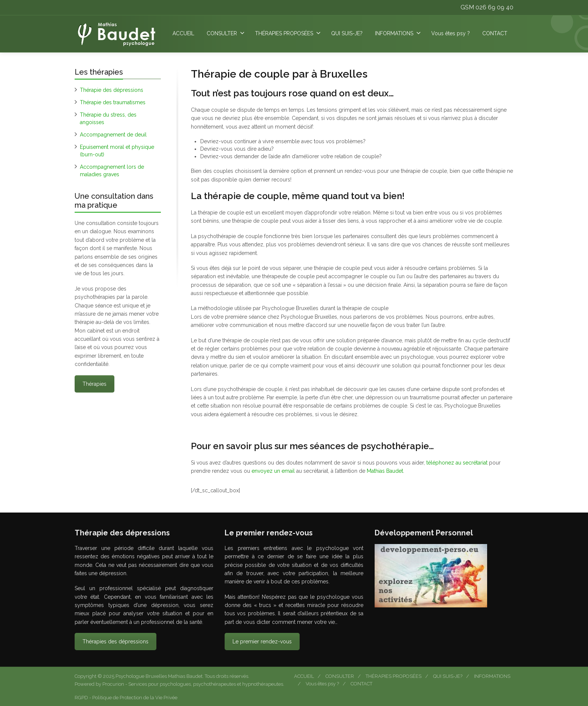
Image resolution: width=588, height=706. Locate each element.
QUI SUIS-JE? (347, 33)
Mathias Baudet (385, 471)
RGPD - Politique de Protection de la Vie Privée (126, 698)
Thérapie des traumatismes (113, 102)
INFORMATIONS (398, 33)
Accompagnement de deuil (113, 135)
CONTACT (495, 33)
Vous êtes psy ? (451, 33)
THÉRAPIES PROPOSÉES (288, 33)
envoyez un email (273, 471)
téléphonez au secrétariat (458, 463)
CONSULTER (226, 33)
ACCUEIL (183, 33)
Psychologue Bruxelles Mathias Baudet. (160, 676)
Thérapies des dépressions (115, 642)
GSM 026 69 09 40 (487, 7)
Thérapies (94, 384)
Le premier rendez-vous (262, 642)
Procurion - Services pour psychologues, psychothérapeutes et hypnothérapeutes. (193, 684)
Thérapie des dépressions (112, 90)
